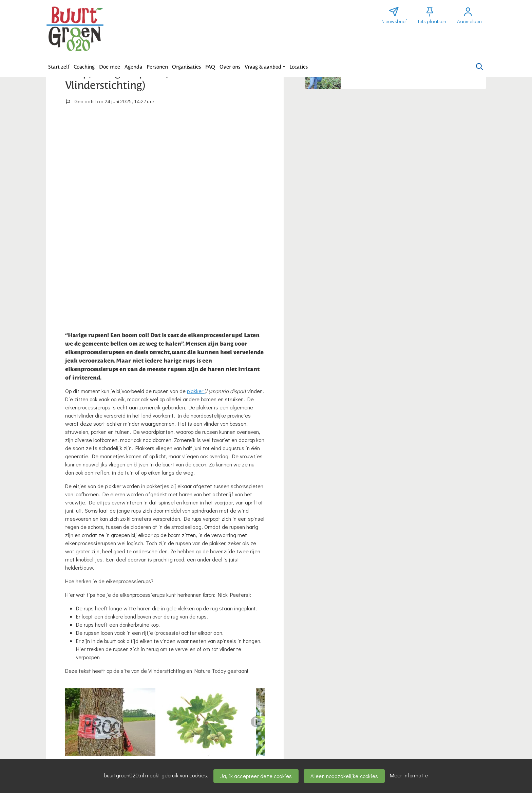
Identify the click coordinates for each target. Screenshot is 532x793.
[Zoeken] (479, 67)
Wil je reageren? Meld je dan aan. (105, 694)
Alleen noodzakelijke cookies (344, 776)
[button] (59, 67)
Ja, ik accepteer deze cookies (256, 776)
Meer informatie (409, 775)
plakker (196, 199)
